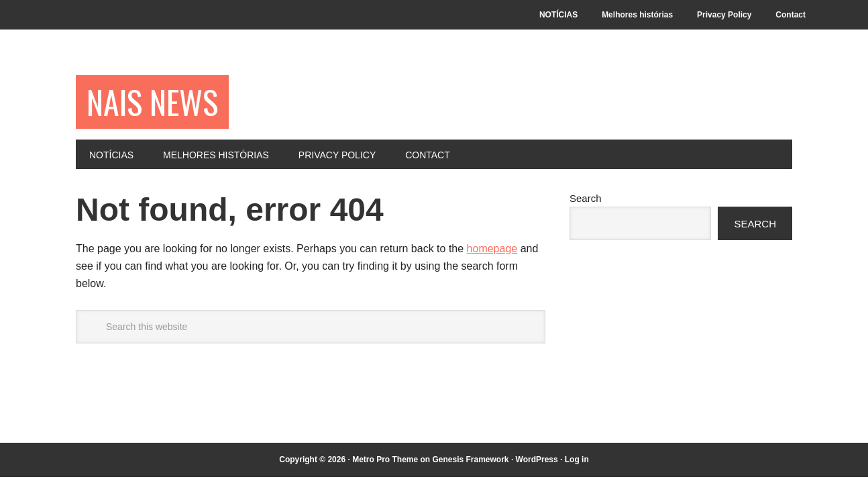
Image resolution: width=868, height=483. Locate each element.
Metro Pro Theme (385, 460)
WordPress (537, 460)
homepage (492, 249)
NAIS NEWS (152, 102)
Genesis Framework (470, 460)
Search (586, 198)
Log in (577, 460)
